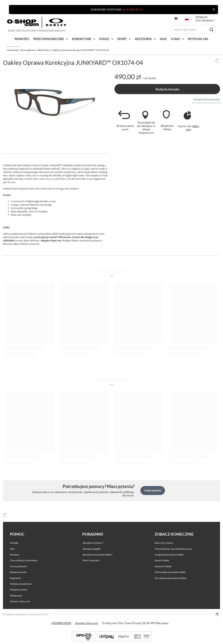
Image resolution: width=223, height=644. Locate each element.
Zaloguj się (201, 17)
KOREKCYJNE (82, 39)
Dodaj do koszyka (167, 89)
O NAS (175, 39)
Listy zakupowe (204, 20)
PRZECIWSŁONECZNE (49, 39)
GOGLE (104, 39)
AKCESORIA (143, 39)
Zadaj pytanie (153, 490)
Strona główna (28, 50)
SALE (163, 39)
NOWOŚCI (22, 39)
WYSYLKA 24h (198, 39)
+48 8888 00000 (61, 623)
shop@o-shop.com (87, 623)
